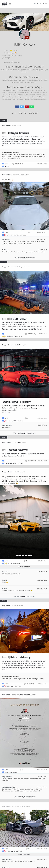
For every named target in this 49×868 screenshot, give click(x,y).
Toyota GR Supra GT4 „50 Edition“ (17, 402)
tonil (18, 442)
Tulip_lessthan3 (7, 125)
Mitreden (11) (32, 334)
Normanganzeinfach (25, 695)
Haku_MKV (17, 235)
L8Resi (19, 472)
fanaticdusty (6, 240)
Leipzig (13, 53)
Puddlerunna (21, 175)
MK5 (18, 345)
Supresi (5, 580)
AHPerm (7, 166)
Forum (22, 113)
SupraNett (9, 421)
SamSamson (10, 235)
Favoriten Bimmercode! (15, 450)
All (14, 113)
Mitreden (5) (30, 684)
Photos (33, 113)
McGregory (20, 267)
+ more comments (24, 567)
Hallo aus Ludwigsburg (16, 657)
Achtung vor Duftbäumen (15, 133)
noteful (15, 464)
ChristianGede (8, 464)
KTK (15, 337)
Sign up (45, 3)
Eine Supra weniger (14, 319)
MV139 (14, 421)
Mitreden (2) (19, 164)
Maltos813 (14, 851)
